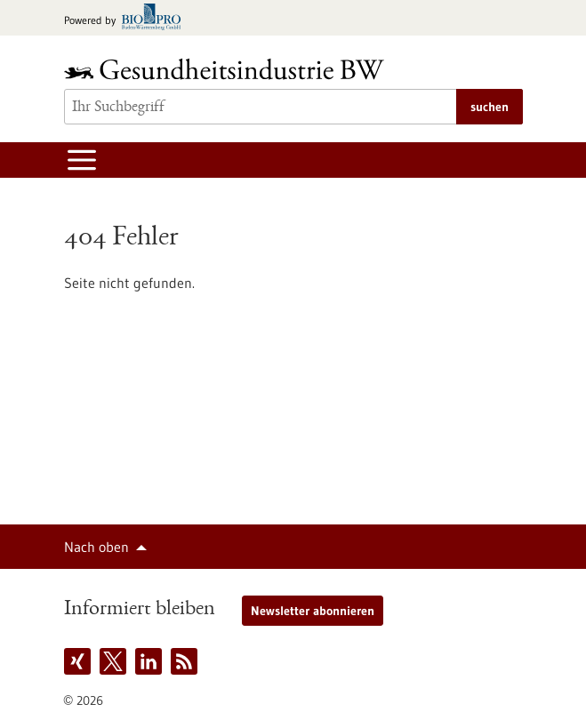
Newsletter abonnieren (313, 611)
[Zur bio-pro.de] (128, 18)
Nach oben (96, 547)
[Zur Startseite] (229, 69)
